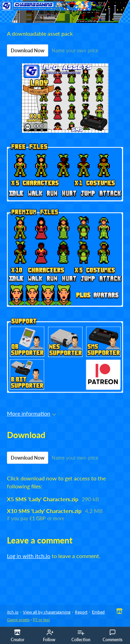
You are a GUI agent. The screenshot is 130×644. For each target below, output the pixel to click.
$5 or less (41, 620)
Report (81, 612)
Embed (98, 612)
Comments (112, 636)
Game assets (18, 620)
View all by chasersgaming (47, 612)
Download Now (28, 50)
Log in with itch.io (29, 556)
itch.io (13, 612)
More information (32, 413)
